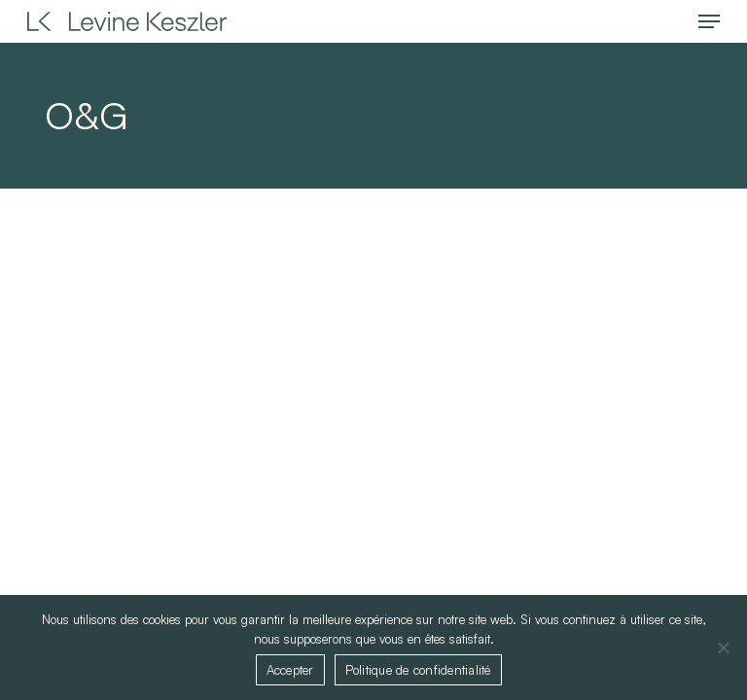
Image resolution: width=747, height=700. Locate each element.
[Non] (723, 647)
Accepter (290, 670)
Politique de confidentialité (418, 670)
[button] (709, 21)
